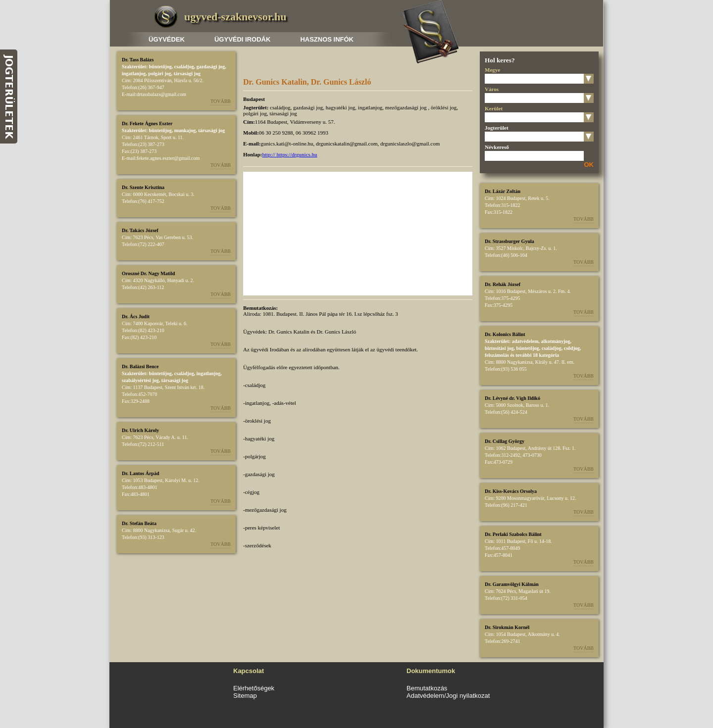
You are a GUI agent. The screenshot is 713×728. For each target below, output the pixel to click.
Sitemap (245, 696)
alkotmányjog (556, 341)
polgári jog (159, 73)
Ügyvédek (167, 39)
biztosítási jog (499, 348)
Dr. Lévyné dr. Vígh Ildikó (512, 398)
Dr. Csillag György (505, 441)
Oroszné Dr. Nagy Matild (148, 273)
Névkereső (497, 147)
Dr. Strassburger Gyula (509, 241)
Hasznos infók (327, 39)
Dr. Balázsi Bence (140, 366)
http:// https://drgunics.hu (290, 154)
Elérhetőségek (254, 688)
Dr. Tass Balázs (138, 60)
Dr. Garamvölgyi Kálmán (512, 584)
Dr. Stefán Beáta (139, 523)
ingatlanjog (134, 73)
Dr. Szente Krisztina (143, 187)
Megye (492, 70)
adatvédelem (525, 341)
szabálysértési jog (140, 380)
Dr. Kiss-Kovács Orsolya (511, 491)
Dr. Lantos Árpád (140, 473)
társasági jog (187, 73)
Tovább (221, 101)
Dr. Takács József (140, 230)
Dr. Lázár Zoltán (503, 191)
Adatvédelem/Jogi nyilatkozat (448, 696)
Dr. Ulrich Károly (140, 430)
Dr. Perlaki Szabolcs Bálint (513, 534)
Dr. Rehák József (503, 284)
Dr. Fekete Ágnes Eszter (147, 123)
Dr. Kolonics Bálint (505, 334)
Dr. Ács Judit (136, 316)
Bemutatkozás (427, 688)
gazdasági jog (211, 67)
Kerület (494, 108)
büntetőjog (160, 67)
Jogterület (497, 128)
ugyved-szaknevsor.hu (235, 17)
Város (492, 89)
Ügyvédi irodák (242, 39)
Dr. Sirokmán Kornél (507, 627)
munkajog (185, 130)
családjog (184, 67)
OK (589, 165)
